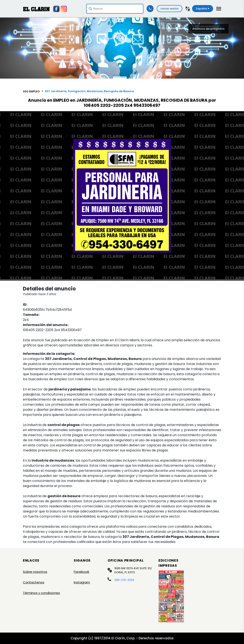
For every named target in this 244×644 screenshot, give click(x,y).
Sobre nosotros (35, 572)
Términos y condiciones (41, 593)
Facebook (81, 572)
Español (203, 9)
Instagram (82, 582)
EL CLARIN (36, 9)
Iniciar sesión (170, 9)
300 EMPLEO (31, 91)
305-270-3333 (124, 580)
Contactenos (34, 582)
